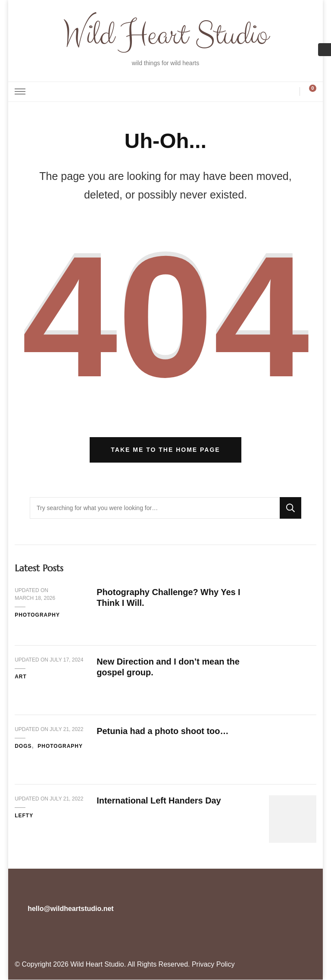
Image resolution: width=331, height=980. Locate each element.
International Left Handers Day (159, 801)
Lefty (24, 816)
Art (21, 677)
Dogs (23, 747)
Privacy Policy (213, 965)
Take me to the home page (165, 450)
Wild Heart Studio (165, 35)
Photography (37, 615)
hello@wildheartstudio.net (70, 909)
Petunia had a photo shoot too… (163, 731)
